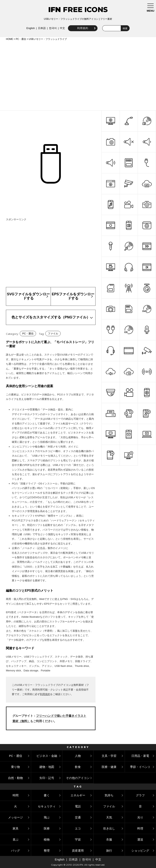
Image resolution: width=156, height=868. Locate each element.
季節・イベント (140, 767)
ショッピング (140, 851)
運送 (140, 839)
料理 (140, 828)
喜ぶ (16, 839)
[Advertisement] (78, 75)
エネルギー (78, 795)
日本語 (41, 28)
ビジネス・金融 (47, 756)
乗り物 (15, 767)
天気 (109, 817)
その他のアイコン (78, 778)
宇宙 (78, 839)
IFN (55, 9)
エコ (78, 828)
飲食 (78, 767)
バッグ (15, 851)
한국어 (52, 28)
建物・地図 (47, 767)
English (30, 28)
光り (140, 817)
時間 (16, 795)
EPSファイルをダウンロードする (73, 296)
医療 (47, 828)
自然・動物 (15, 778)
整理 (47, 851)
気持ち (109, 795)
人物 (78, 756)
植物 (47, 839)
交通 (78, 817)
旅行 (109, 851)
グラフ (140, 795)
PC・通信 (21, 39)
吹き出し (109, 828)
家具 (16, 828)
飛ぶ (47, 817)
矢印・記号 (47, 778)
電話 (78, 806)
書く (47, 795)
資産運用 (78, 851)
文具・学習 (109, 756)
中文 (62, 28)
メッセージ (15, 817)
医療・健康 (109, 767)
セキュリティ (47, 806)
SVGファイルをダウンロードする (28, 296)
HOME (9, 39)
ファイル (53, 334)
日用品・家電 (140, 756)
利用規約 (82, 28)
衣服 (109, 839)
